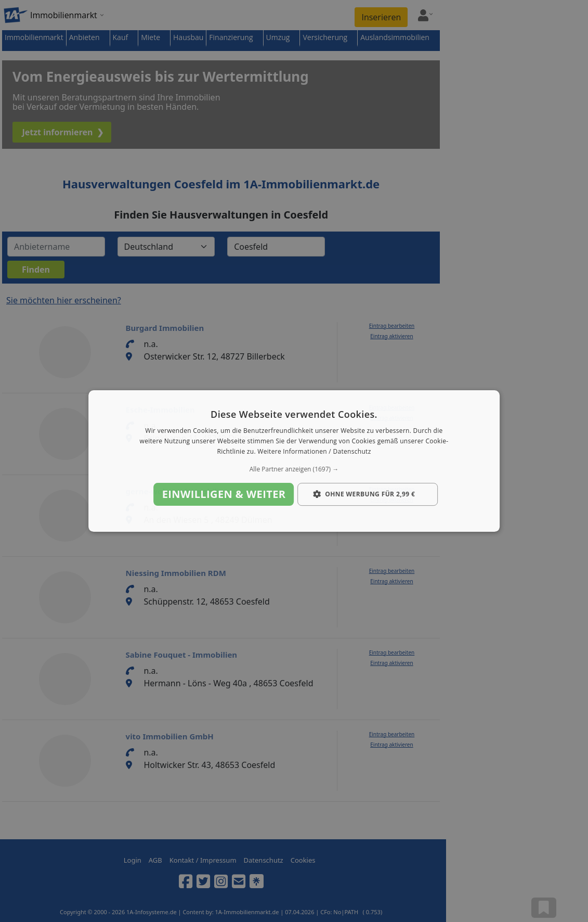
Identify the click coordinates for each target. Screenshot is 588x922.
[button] (294, 469)
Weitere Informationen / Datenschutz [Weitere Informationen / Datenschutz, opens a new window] (314, 451)
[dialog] (294, 461)
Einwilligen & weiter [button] (224, 494)
